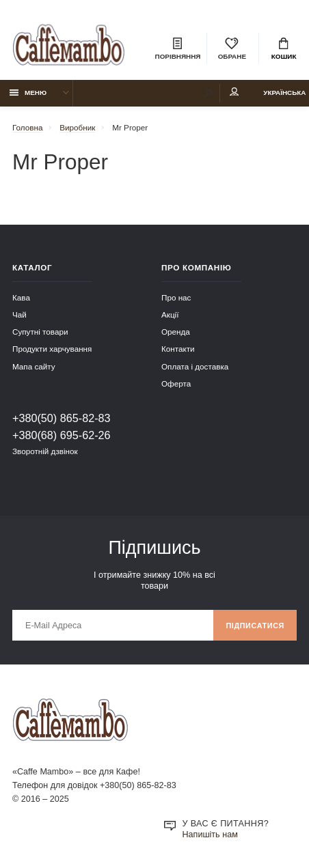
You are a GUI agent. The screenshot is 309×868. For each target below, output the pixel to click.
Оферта (176, 383)
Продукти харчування (52, 349)
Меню (28, 93)
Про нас (176, 297)
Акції (170, 314)
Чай (19, 314)
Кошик (284, 49)
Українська (284, 93)
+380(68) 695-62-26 (62, 435)
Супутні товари (40, 332)
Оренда (176, 332)
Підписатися (255, 626)
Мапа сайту (34, 366)
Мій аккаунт (234, 92)
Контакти (178, 349)
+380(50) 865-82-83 (62, 418)
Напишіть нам (210, 835)
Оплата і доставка (195, 366)
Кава (21, 297)
